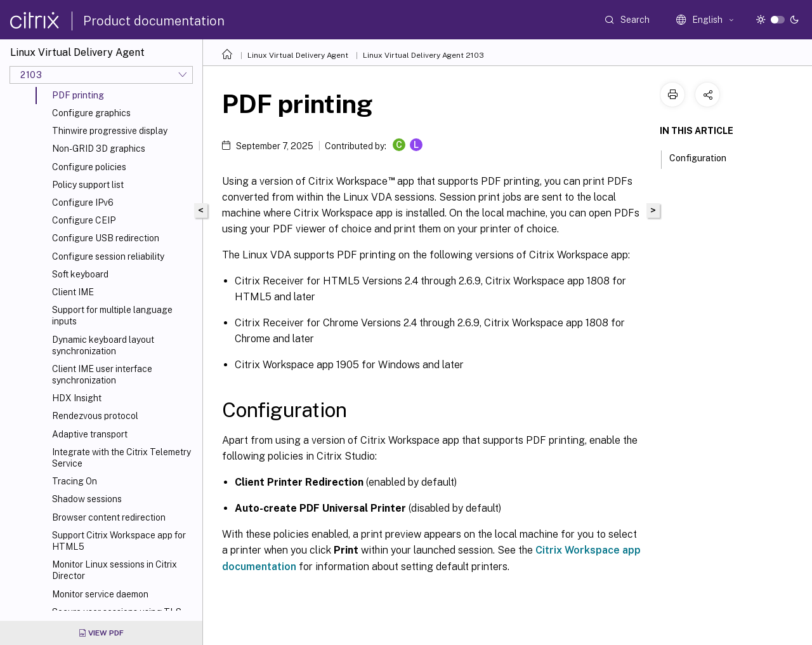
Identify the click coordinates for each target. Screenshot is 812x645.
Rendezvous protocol (95, 416)
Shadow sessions (87, 499)
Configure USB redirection (106, 238)
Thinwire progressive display (110, 131)
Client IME (73, 292)
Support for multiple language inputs (112, 316)
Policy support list (88, 185)
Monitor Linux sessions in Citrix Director (115, 570)
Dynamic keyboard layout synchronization (103, 345)
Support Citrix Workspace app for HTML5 (119, 541)
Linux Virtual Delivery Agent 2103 (423, 55)
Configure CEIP (84, 220)
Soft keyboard (80, 274)
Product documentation (154, 21)
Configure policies (89, 167)
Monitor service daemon (100, 594)
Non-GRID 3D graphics (99, 149)
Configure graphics (91, 113)
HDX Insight (77, 398)
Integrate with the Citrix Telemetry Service (121, 458)
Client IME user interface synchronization (102, 375)
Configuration (705, 157)
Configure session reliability (108, 256)
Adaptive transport (90, 434)
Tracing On (75, 481)
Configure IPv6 (83, 203)
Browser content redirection (109, 517)
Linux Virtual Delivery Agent (298, 55)
